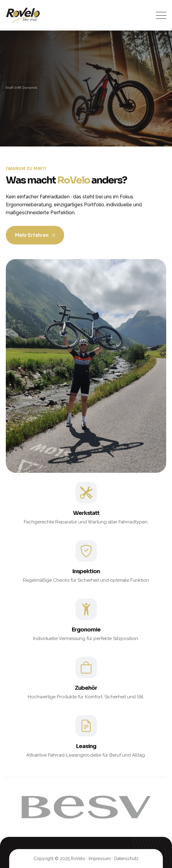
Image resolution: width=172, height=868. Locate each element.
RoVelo (78, 859)
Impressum (100, 859)
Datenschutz (126, 859)
